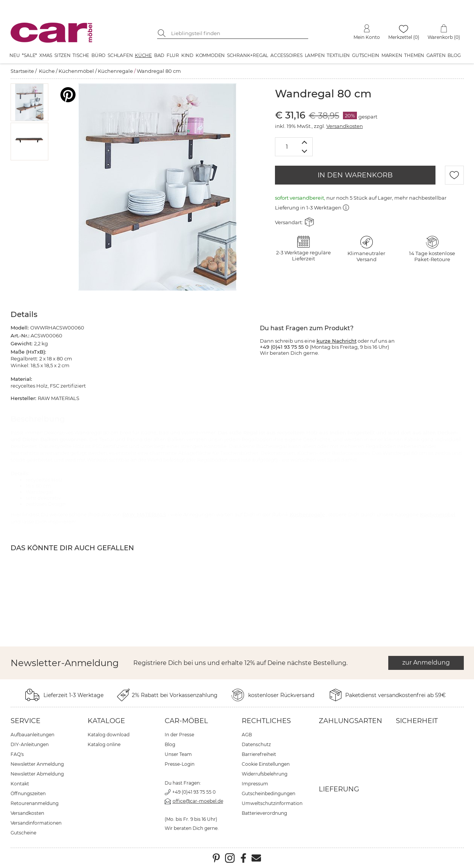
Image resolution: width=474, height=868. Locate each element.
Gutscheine (23, 833)
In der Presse (179, 735)
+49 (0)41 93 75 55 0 (194, 792)
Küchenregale (115, 71)
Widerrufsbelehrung (265, 774)
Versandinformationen (36, 823)
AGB (247, 735)
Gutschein (366, 55)
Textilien (338, 55)
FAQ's (17, 754)
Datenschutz (256, 744)
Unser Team (178, 754)
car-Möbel (186, 721)
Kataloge (106, 721)
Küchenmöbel (76, 71)
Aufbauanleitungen (32, 735)
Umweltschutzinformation (272, 803)
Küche (143, 55)
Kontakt (20, 784)
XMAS (46, 55)
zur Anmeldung (426, 663)
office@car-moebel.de (198, 801)
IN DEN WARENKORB (355, 175)
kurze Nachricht (337, 341)
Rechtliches (266, 721)
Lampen (315, 55)
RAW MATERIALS (144, 514)
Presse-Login (180, 764)
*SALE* (29, 55)
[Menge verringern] (305, 152)
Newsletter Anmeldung (37, 764)
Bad (159, 55)
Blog (454, 55)
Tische (81, 55)
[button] (29, 102)
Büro (98, 55)
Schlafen (120, 55)
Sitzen (63, 55)
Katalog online (104, 744)
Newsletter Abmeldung (37, 774)
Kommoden (210, 55)
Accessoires (286, 55)
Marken (392, 55)
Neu (15, 55)
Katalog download (109, 735)
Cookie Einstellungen (266, 764)
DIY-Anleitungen (30, 744)
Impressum (255, 784)
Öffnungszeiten (28, 793)
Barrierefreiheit (259, 754)
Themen (414, 55)
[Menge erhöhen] (305, 142)
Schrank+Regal (248, 55)
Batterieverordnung (264, 813)
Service (25, 721)
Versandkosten (345, 126)
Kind (187, 55)
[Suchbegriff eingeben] (238, 33)
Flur (173, 55)
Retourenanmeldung (35, 803)
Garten (436, 55)
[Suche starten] (163, 33)
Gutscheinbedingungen (269, 793)
